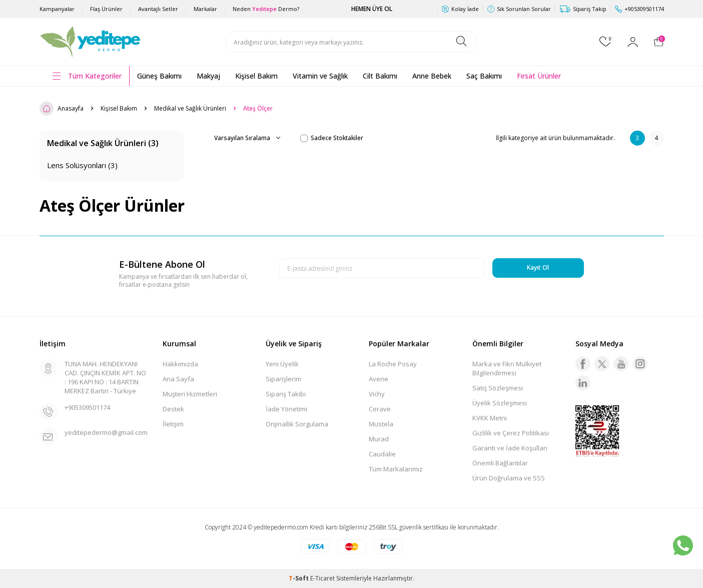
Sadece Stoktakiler (332, 138)
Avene (379, 379)
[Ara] (461, 42)
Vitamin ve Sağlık (320, 76)
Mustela (381, 424)
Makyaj (208, 76)
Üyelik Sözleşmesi (500, 403)
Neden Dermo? (266, 9)
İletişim (173, 424)
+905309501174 (87, 407)
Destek (173, 409)
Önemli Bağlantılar (500, 463)
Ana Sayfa (178, 379)
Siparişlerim (283, 379)
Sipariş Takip (583, 9)
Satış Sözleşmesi (498, 388)
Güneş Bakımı (159, 76)
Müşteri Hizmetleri (190, 394)
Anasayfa (62, 109)
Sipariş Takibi (286, 394)
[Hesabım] (633, 42)
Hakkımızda (180, 364)
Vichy (377, 394)
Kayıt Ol (538, 267)
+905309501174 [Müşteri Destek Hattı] (639, 9)
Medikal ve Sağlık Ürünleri (190, 109)
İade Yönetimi (286, 409)
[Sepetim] (659, 42)
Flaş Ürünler (106, 9)
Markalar (205, 9)
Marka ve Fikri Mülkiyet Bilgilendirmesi (507, 368)
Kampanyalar (57, 9)
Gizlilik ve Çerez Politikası (511, 433)
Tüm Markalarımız (396, 469)
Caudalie (382, 454)
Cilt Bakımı (380, 76)
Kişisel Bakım (256, 76)
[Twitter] (602, 364)
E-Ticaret (322, 578)
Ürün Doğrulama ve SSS (509, 478)
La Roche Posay (393, 364)
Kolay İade (460, 9)
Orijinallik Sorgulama (297, 424)
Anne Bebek (432, 76)
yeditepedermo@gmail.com (106, 432)
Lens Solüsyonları (82, 165)
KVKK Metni (490, 418)
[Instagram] (640, 364)
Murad (379, 439)
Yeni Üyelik (282, 364)
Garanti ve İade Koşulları (510, 448)
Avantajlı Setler (158, 9)
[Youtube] (621, 364)
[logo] (91, 42)
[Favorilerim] (606, 42)
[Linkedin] (583, 383)
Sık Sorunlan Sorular (519, 9)
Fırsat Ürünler (539, 76)
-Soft (299, 578)
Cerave (380, 409)
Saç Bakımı (484, 76)
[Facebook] (583, 364)
